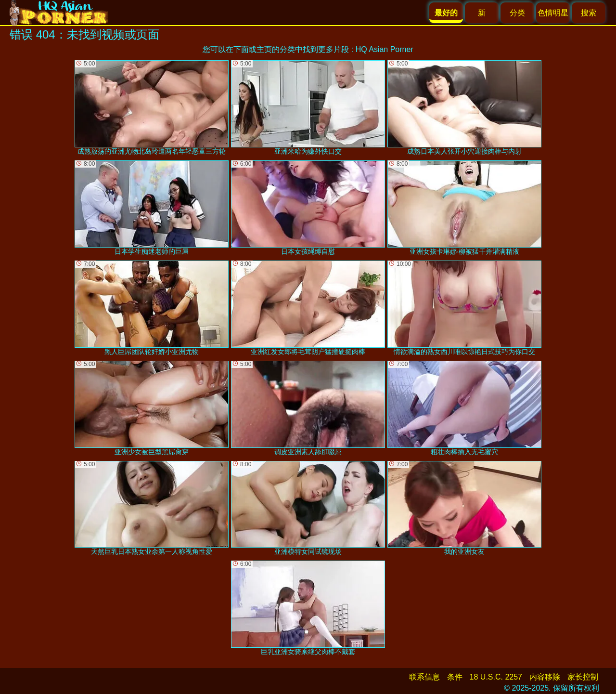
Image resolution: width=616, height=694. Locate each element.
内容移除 (545, 677)
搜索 (589, 13)
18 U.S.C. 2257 (496, 677)
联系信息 (424, 677)
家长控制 (583, 677)
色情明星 (553, 13)
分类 (517, 13)
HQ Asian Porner (385, 49)
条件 (455, 677)
